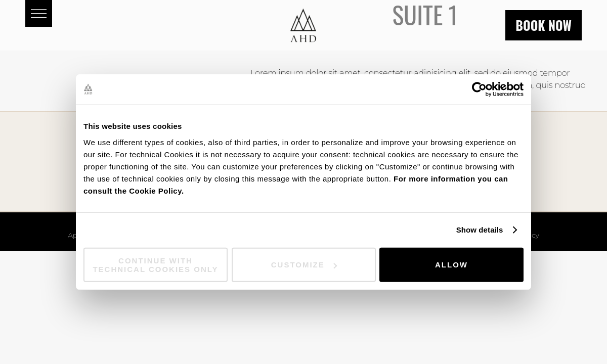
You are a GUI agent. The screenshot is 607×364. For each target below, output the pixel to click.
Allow (451, 265)
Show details (480, 230)
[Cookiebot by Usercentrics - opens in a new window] (479, 89)
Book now (544, 25)
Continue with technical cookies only (155, 264)
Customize (304, 265)
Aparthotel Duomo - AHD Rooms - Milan (303, 25)
